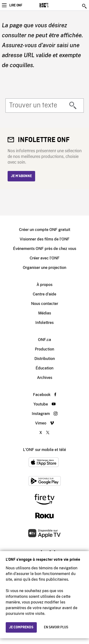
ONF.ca (44, 340)
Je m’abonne (21, 176)
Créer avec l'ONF (45, 258)
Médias (45, 313)
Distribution (45, 359)
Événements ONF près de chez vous (45, 249)
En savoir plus (56, 627)
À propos (44, 285)
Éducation (44, 368)
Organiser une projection (44, 268)
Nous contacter (45, 304)
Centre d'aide (44, 294)
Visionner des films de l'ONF (45, 239)
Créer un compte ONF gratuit (45, 230)
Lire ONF (16, 5)
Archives (45, 378)
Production (44, 349)
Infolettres (44, 323)
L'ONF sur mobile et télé (44, 450)
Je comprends (21, 627)
